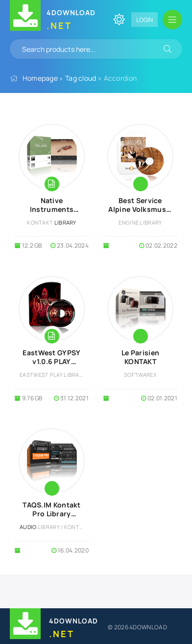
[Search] (168, 49)
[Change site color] (119, 20)
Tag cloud (81, 78)
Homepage (40, 78)
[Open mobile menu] (172, 20)
